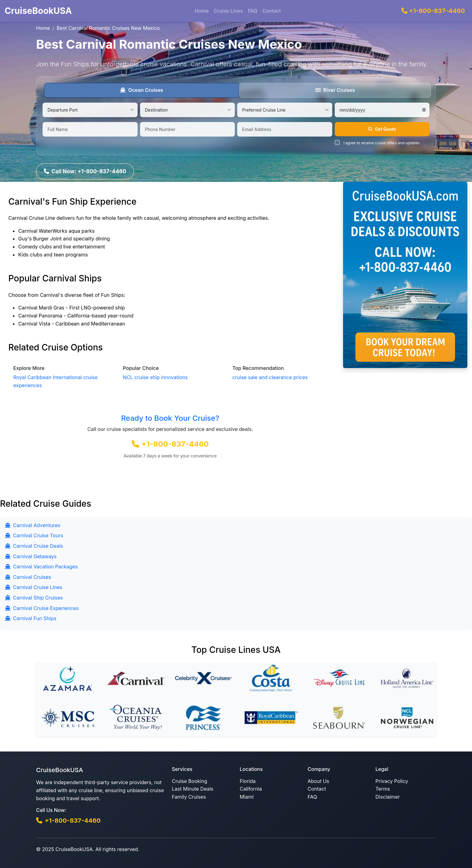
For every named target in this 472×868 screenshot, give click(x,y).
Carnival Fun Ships (31, 618)
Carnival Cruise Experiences (42, 608)
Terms (383, 788)
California (251, 788)
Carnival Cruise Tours (34, 535)
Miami (247, 796)
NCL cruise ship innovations (155, 377)
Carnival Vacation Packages (41, 566)
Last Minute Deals (193, 788)
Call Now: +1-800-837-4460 (86, 171)
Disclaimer (388, 796)
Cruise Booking (190, 781)
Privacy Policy (392, 781)
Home (202, 11)
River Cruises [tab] (335, 90)
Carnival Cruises (28, 577)
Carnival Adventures (33, 525)
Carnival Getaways (31, 556)
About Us (318, 781)
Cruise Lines (228, 11)
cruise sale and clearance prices (270, 377)
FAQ (253, 11)
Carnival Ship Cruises (34, 597)
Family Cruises (189, 796)
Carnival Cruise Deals (34, 546)
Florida (248, 781)
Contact (271, 11)
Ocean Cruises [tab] (141, 90)
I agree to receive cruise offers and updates (382, 143)
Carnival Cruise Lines (34, 587)
